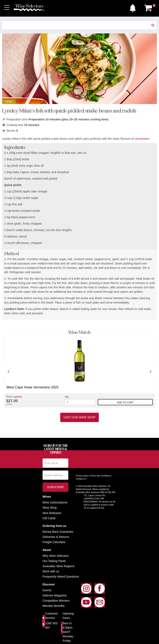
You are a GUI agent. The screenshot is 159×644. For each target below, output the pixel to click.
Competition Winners (56, 601)
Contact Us (81, 479)
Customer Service (52, 616)
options (18, 397)
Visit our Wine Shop (80, 417)
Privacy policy (82, 476)
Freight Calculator (54, 542)
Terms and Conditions (100, 476)
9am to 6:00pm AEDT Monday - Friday (69, 632)
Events (47, 590)
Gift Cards (49, 518)
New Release (51, 513)
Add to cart (125, 403)
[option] (79, 372)
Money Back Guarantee (58, 532)
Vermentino (142, 139)
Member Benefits (54, 606)
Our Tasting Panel (54, 561)
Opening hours (68, 616)
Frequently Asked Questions (61, 577)
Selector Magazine (55, 595)
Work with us (51, 571)
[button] (134, 7)
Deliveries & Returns (56, 537)
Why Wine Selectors (56, 556)
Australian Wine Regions (58, 566)
